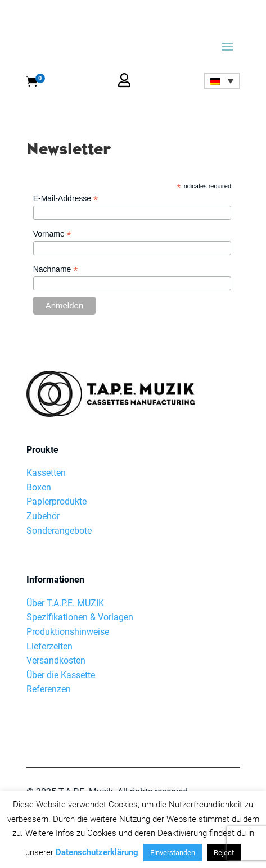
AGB (143, 763)
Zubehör (43, 473)
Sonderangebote (59, 487)
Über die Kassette (61, 632)
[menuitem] (222, 81)
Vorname (52, 234)
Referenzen (49, 646)
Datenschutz (51, 763)
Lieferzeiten (49, 603)
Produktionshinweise (68, 588)
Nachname (56, 269)
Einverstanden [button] (173, 853)
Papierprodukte (57, 458)
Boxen (39, 444)
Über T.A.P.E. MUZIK (65, 560)
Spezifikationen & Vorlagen (80, 574)
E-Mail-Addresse (66, 199)
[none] (222, 81)
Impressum (105, 763)
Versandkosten (56, 617)
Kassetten (46, 430)
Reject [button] (224, 853)
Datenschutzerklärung (97, 852)
